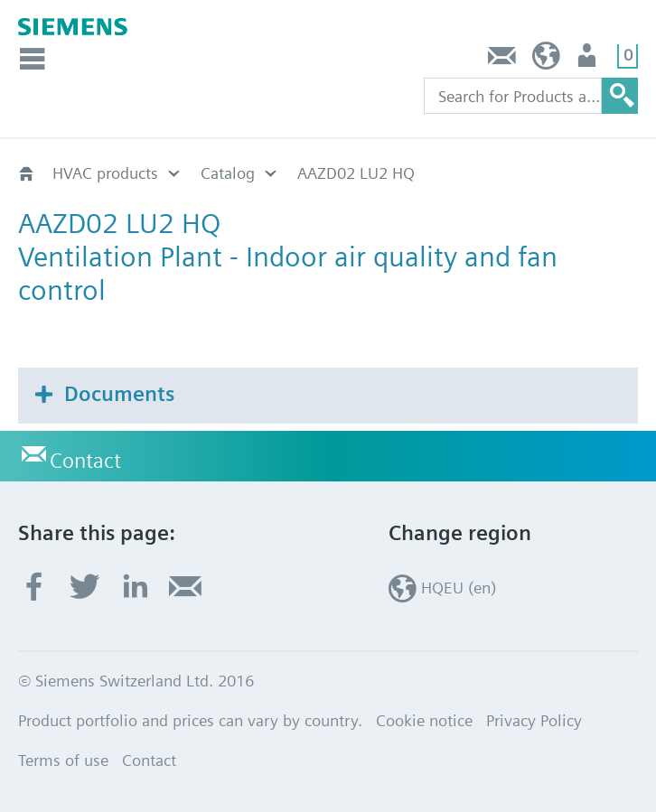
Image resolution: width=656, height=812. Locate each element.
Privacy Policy (534, 720)
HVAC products (105, 173)
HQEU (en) (546, 60)
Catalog (228, 173)
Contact (502, 60)
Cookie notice (424, 720)
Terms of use (63, 760)
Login (589, 60)
